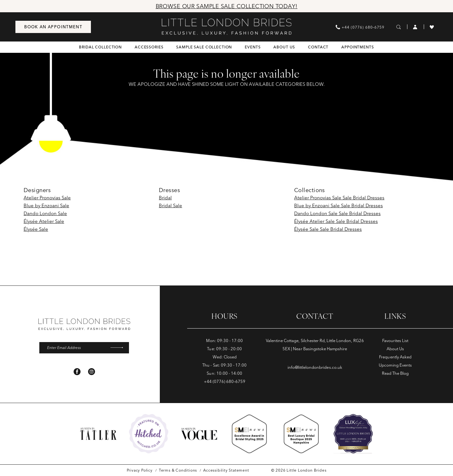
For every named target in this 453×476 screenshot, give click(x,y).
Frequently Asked (395, 357)
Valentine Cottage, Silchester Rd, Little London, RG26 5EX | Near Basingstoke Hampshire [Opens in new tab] (315, 345)
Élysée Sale (36, 229)
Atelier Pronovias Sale (47, 198)
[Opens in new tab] (149, 434)
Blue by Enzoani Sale (46, 205)
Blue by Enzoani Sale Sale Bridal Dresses (338, 205)
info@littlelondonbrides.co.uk (315, 367)
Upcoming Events (395, 365)
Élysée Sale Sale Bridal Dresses (328, 229)
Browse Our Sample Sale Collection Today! (227, 6)
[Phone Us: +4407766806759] (360, 27)
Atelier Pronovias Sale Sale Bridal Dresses (339, 198)
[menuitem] (53, 27)
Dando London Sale (45, 213)
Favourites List (395, 340)
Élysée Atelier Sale (44, 221)
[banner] (227, 27)
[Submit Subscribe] (119, 348)
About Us (395, 349)
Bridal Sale (171, 205)
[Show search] (399, 27)
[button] (415, 27)
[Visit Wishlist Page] (432, 27)
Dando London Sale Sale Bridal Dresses (337, 213)
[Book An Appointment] (53, 27)
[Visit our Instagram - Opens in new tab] (92, 372)
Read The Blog (395, 373)
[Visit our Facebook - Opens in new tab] (77, 372)
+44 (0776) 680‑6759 (225, 381)
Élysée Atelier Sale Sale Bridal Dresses (336, 221)
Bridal (165, 198)
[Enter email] (84, 348)
